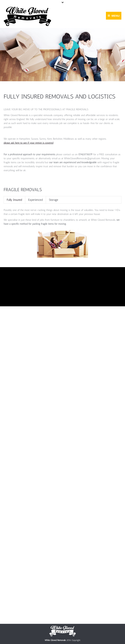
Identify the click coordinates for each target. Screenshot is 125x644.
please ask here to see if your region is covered (29, 143)
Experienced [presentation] (35, 200)
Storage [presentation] (54, 200)
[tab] (14, 200)
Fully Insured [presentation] (14, 200)
